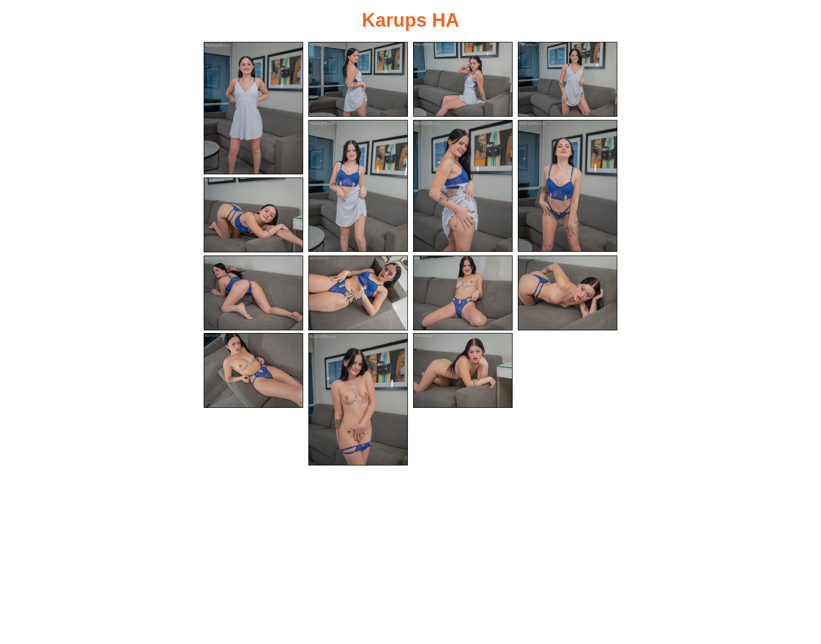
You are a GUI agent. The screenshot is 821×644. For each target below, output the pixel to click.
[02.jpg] (358, 79)
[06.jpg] (463, 186)
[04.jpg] (568, 79)
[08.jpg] (253, 215)
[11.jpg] (463, 293)
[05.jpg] (358, 186)
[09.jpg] (253, 293)
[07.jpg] (568, 186)
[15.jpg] (463, 370)
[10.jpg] (358, 293)
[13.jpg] (253, 370)
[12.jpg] (568, 293)
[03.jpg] (463, 79)
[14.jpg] (358, 399)
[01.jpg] (253, 108)
